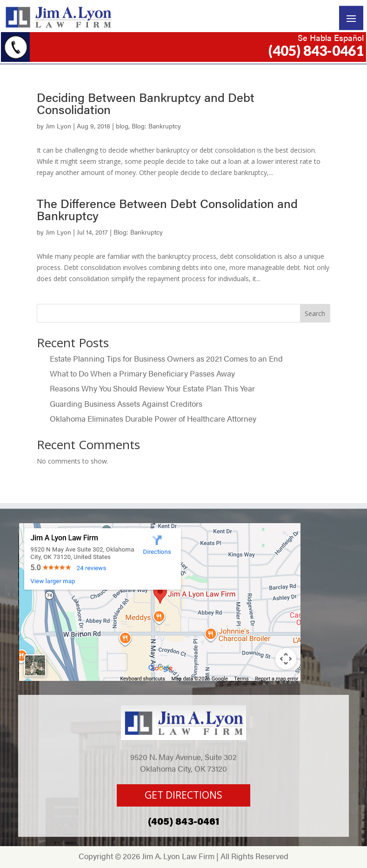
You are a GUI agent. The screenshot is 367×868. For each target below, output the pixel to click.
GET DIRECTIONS (183, 795)
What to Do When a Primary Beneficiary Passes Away (143, 373)
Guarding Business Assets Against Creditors (127, 404)
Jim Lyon (58, 126)
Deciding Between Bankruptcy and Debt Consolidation (146, 103)
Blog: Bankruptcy (156, 126)
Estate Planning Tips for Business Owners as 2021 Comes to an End (166, 358)
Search (315, 313)
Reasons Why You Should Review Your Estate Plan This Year (152, 388)
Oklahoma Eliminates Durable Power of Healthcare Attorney (153, 418)
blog (122, 126)
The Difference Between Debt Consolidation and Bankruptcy (167, 209)
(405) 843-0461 (316, 50)
